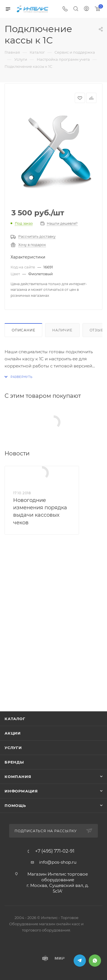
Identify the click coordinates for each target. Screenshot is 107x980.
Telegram (80, 961)
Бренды (14, 762)
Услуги (13, 748)
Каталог (15, 719)
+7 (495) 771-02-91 (55, 851)
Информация (21, 791)
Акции (13, 733)
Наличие (62, 330)
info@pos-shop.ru (58, 862)
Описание (23, 330)
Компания (18, 777)
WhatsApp (95, 961)
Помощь (15, 806)
